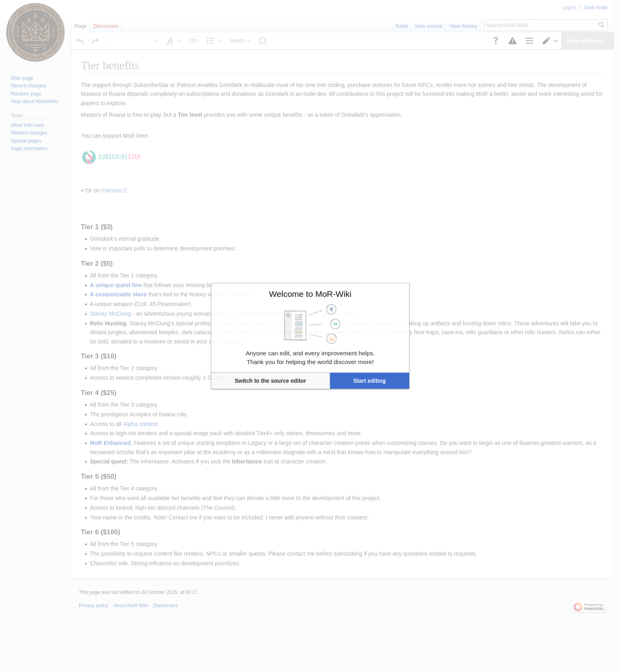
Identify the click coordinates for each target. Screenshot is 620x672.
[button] (287, 362)
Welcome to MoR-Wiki (310, 311)
